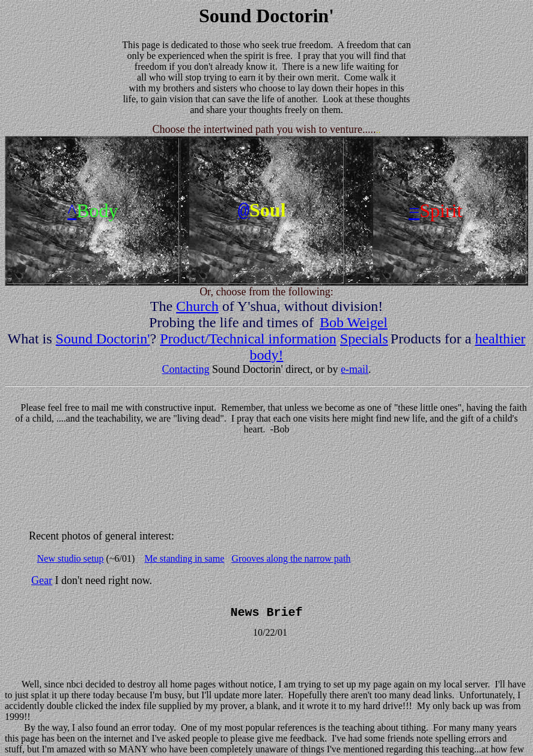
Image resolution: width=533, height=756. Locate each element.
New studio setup (71, 558)
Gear (42, 580)
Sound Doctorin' (103, 339)
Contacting (185, 369)
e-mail (355, 369)
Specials (364, 339)
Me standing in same (184, 558)
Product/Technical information (248, 339)
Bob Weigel (354, 322)
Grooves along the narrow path (291, 558)
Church (197, 306)
